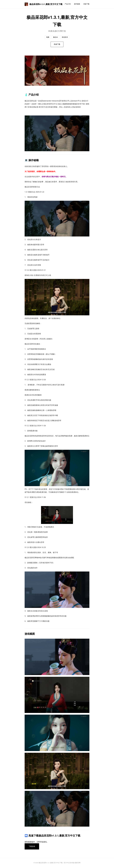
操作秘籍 (77, 4)
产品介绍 (68, 4)
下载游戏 (32, 847)
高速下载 (86, 4)
